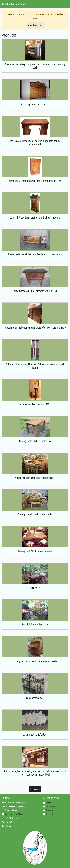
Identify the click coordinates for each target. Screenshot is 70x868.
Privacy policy (52, 810)
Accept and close (35, 25)
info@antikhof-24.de (14, 814)
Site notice (50, 814)
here (56, 14)
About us (50, 803)
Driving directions (53, 806)
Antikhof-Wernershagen (14, 4)
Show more (35, 789)
